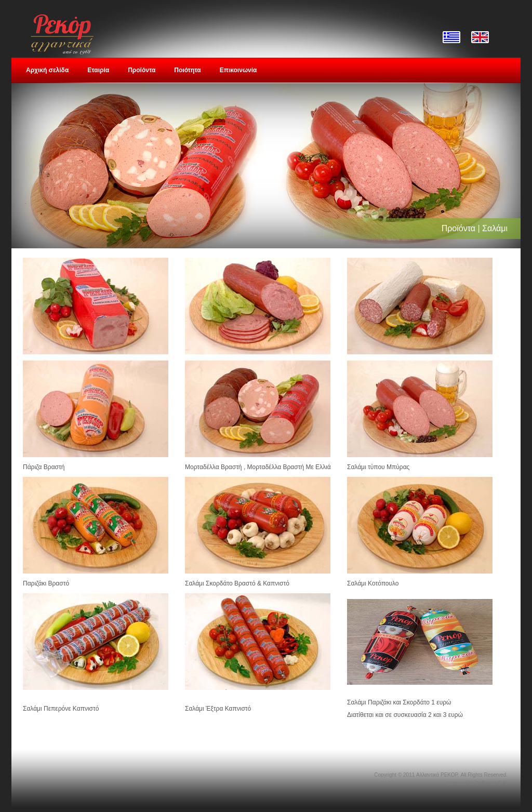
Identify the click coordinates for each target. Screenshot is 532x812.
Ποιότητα (187, 70)
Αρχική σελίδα (47, 70)
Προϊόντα (142, 70)
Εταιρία (98, 70)
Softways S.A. (491, 783)
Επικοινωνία (238, 70)
